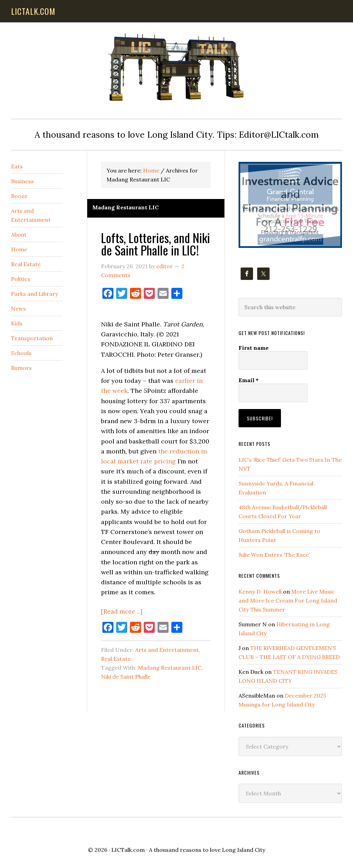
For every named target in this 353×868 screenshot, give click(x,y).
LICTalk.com (128, 850)
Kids (17, 323)
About (19, 234)
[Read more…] (122, 611)
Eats (17, 166)
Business (22, 181)
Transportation (32, 338)
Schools (21, 353)
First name (254, 348)
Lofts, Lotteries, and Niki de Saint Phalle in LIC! (155, 244)
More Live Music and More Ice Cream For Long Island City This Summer (288, 600)
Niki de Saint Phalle (126, 677)
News (18, 308)
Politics (21, 279)
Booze (19, 196)
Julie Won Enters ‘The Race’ (274, 555)
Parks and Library (34, 294)
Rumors (21, 368)
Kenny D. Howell (260, 592)
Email (249, 380)
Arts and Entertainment (167, 650)
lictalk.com (33, 11)
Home (19, 249)
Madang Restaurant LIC (170, 668)
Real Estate (116, 659)
